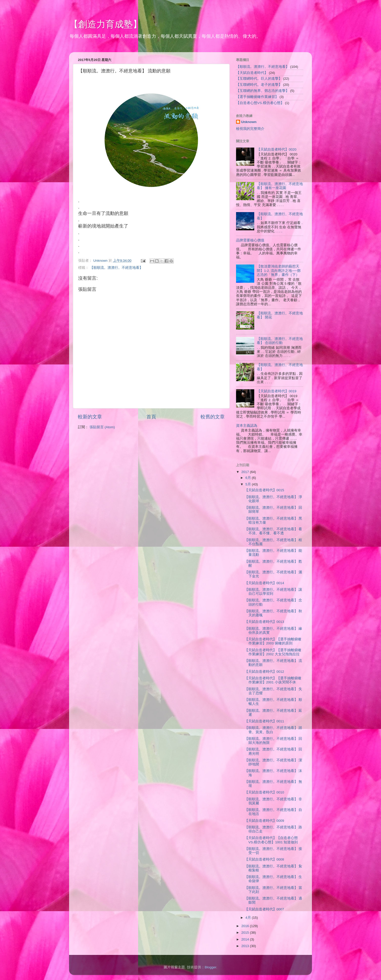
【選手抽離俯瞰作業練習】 (257, 97)
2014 (246, 939)
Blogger (210, 967)
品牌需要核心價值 (250, 240)
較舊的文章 (213, 417)
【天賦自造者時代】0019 (277, 391)
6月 (249, 478)
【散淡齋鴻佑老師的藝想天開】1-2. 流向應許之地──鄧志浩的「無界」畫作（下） (279, 270)
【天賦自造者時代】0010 (264, 792)
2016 (246, 926)
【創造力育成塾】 (105, 24)
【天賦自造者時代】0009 (264, 821)
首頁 (151, 417)
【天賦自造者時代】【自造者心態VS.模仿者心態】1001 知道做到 (271, 840)
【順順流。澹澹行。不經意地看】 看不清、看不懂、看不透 (273, 531)
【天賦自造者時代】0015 (264, 490)
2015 (246, 933)
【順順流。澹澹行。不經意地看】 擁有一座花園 (280, 186)
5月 (249, 484)
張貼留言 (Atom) (102, 427)
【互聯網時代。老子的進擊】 (259, 85)
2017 (246, 472)
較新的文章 (90, 417)
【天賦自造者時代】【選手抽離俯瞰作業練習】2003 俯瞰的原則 (273, 641)
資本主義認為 (247, 426)
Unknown (249, 122)
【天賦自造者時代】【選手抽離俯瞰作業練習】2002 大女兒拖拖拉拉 (273, 652)
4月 (249, 918)
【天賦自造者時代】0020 (277, 149)
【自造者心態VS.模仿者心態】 (260, 103)
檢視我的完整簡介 (250, 129)
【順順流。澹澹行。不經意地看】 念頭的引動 (280, 341)
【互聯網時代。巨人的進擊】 (259, 79)
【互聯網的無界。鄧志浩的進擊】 (263, 91)
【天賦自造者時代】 (252, 73)
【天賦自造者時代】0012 (264, 672)
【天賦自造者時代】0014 (264, 583)
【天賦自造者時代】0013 (264, 622)
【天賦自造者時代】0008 (264, 859)
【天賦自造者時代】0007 (264, 909)
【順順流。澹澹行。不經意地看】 (116, 268)
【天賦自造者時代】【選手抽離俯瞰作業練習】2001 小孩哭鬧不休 (273, 680)
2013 (246, 946)
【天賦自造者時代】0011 (264, 721)
